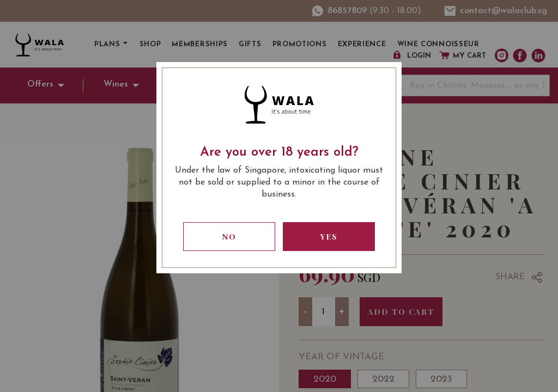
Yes (329, 237)
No (229, 237)
